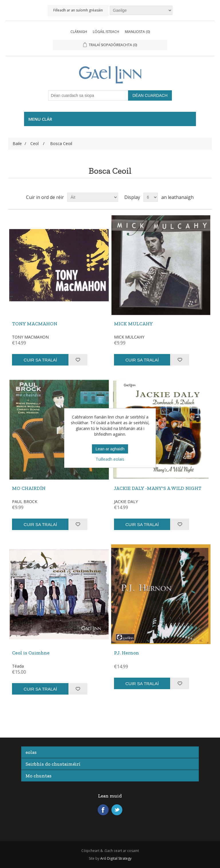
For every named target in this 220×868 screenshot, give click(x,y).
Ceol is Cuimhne (31, 653)
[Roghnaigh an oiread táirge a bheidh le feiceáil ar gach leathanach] (151, 197)
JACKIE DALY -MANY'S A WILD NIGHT (158, 488)
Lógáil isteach (106, 32)
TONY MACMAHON (35, 324)
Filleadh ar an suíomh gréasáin (78, 10)
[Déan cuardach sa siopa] (88, 95)
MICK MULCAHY (133, 324)
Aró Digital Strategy (116, 858)
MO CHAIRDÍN (29, 488)
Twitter (117, 810)
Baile (17, 143)
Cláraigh (79, 32)
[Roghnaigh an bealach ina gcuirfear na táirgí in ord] (93, 197)
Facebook (103, 810)
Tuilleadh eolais (110, 459)
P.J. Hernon (126, 653)
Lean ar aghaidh (110, 449)
